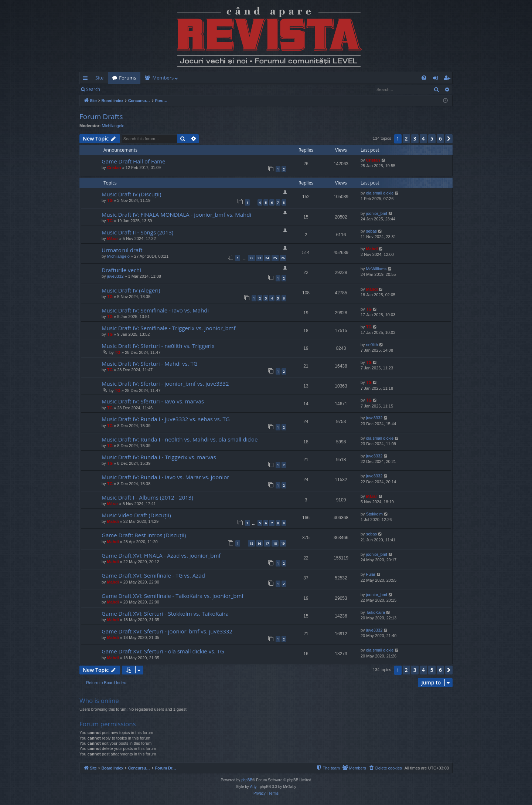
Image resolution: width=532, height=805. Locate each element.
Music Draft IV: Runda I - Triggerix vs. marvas (159, 457)
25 (275, 258)
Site (99, 78)
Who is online (99, 701)
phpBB (247, 780)
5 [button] (432, 138)
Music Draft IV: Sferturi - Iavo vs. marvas (153, 401)
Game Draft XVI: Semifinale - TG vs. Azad (153, 575)
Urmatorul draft (122, 250)
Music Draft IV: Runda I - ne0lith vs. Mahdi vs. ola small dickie (180, 439)
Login (116, 89)
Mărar (113, 239)
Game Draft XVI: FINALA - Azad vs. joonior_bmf (161, 555)
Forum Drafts (101, 116)
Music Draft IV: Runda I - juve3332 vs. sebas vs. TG (166, 419)
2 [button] (406, 138)
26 (283, 258)
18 (275, 543)
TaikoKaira (376, 612)
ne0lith (372, 345)
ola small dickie (380, 193)
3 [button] (415, 138)
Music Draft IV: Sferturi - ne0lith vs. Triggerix (158, 346)
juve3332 (115, 276)
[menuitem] (309, 78)
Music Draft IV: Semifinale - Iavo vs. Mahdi (155, 310)
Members (163, 78)
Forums (127, 78)
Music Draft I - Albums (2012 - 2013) (147, 497)
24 (267, 258)
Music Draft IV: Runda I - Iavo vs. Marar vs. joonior (165, 477)
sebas (371, 231)
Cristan (114, 168)
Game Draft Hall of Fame (133, 161)
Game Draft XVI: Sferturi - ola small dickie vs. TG (163, 651)
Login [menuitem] (437, 79)
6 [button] (440, 138)
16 (259, 543)
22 (251, 258)
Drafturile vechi (121, 270)
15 (251, 543)
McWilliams (376, 269)
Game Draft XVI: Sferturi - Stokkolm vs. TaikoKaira (165, 613)
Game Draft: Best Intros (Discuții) (144, 535)
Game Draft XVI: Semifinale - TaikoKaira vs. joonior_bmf (173, 596)
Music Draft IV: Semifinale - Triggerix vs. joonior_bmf (169, 328)
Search (93, 89)
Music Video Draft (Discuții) (136, 515)
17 (267, 543)
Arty (253, 787)
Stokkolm (374, 514)
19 (283, 543)
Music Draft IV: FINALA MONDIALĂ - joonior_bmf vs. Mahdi (176, 214)
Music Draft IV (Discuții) (131, 194)
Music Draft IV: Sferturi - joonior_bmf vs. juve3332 (165, 383)
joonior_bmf (377, 213)
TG (110, 200)
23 (259, 258)
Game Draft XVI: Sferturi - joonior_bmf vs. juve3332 (167, 631)
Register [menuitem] (449, 79)
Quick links (87, 79)
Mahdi (372, 249)
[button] (449, 139)
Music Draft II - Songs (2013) (137, 232)
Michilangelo (113, 126)
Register (141, 89)
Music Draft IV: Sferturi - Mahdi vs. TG (150, 363)
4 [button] (423, 138)
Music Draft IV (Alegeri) (131, 290)
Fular (371, 574)
